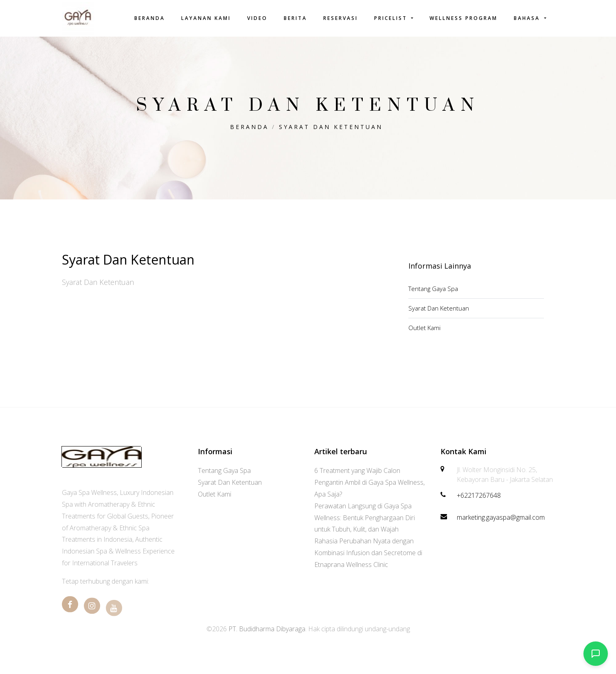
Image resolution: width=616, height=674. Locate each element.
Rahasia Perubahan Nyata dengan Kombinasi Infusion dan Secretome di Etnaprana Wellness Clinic (368, 553)
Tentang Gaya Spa (433, 289)
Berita (295, 18)
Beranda (150, 18)
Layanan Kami (206, 18)
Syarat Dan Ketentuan (331, 127)
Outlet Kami (424, 328)
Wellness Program (464, 18)
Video (257, 18)
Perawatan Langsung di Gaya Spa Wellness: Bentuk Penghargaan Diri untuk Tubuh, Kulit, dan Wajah (365, 518)
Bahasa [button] (528, 18)
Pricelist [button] (392, 18)
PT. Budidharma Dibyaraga (267, 629)
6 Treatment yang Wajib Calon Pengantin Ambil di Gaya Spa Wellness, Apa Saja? (369, 482)
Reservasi (341, 18)
